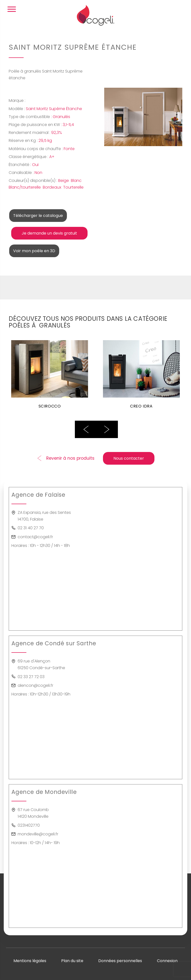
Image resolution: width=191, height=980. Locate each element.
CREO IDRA (142, 406)
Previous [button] (86, 429)
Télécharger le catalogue (38, 216)
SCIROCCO (50, 406)
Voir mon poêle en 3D (34, 251)
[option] (50, 377)
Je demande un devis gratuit (49, 233)
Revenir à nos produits (70, 458)
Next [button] (107, 429)
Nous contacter (129, 458)
